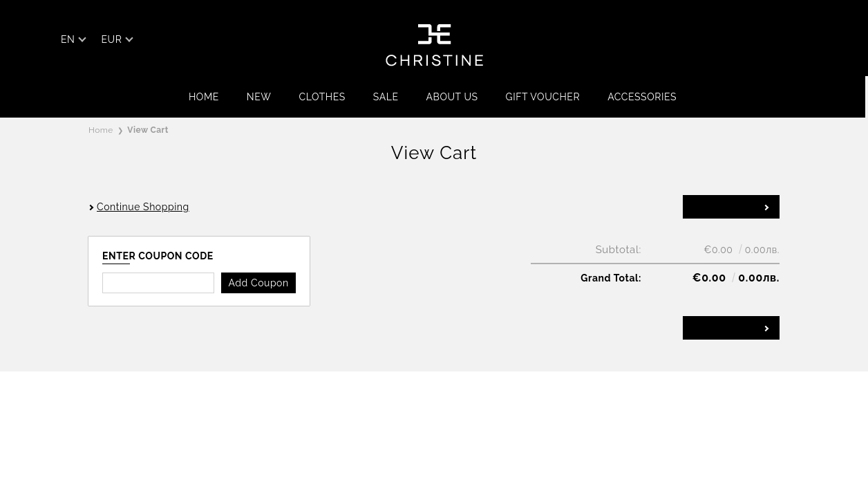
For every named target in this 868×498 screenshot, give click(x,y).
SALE (386, 97)
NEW (259, 97)
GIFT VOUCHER (543, 97)
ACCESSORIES (642, 97)
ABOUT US (452, 97)
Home (204, 97)
